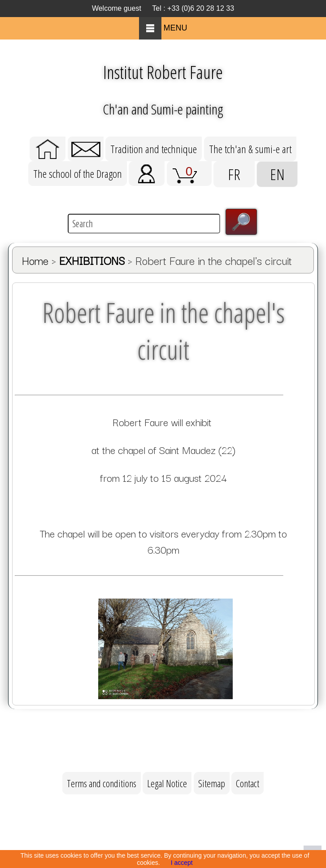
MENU (163, 28)
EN (277, 174)
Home (35, 260)
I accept (182, 863)
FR (234, 174)
